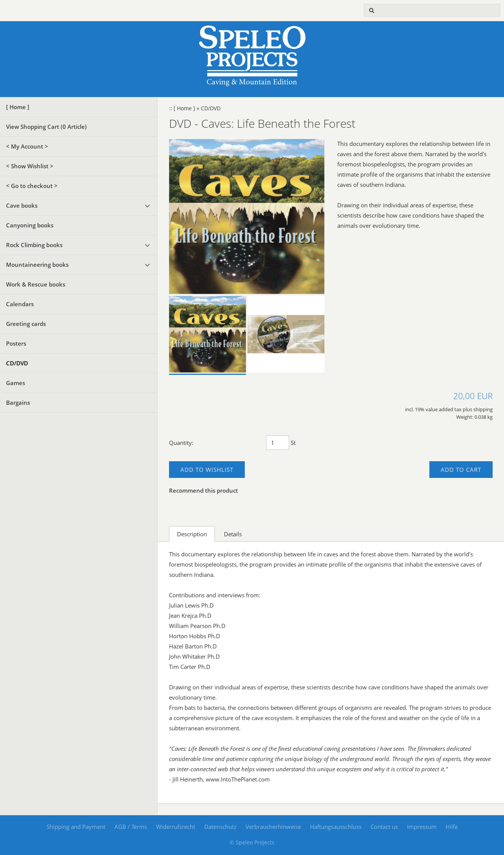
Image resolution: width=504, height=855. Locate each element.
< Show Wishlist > (30, 166)
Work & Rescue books (36, 284)
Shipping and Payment (76, 827)
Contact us (384, 827)
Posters (16, 343)
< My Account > (27, 146)
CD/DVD (17, 363)
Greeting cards (26, 324)
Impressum (422, 827)
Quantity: (181, 443)
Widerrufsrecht (176, 827)
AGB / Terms (131, 827)
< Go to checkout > (32, 186)
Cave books (22, 205)
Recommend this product (203, 490)
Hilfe (452, 827)
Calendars (20, 304)
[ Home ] (18, 107)
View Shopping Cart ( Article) (46, 127)
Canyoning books (30, 225)
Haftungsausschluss (336, 827)
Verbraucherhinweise (273, 827)
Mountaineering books (37, 265)
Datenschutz (220, 827)
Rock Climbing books (34, 245)
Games (16, 383)
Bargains (18, 402)
